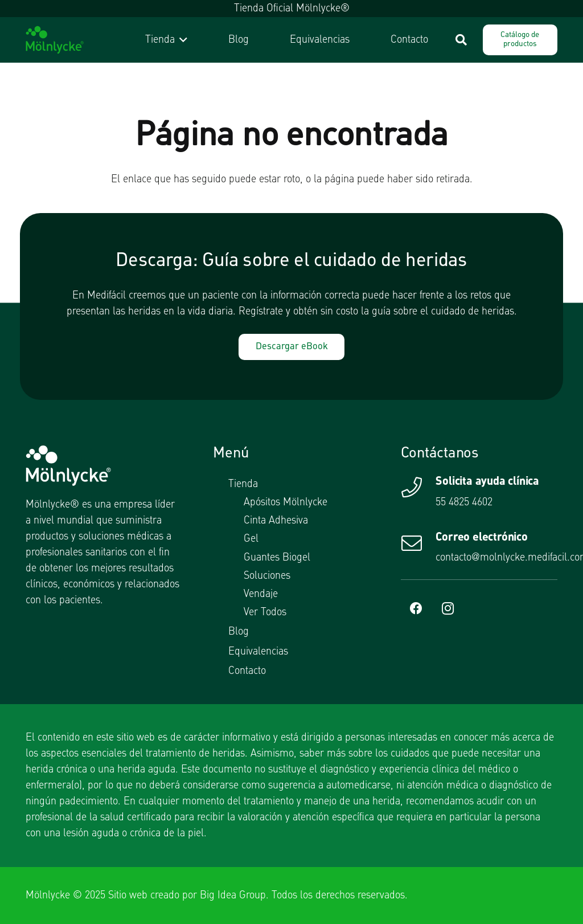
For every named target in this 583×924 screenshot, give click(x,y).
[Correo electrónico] (418, 543)
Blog (239, 632)
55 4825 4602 (464, 502)
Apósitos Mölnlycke (286, 502)
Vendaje (261, 594)
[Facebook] (416, 609)
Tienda (243, 484)
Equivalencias (258, 652)
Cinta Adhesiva (276, 521)
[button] (181, 40)
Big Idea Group (233, 896)
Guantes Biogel (277, 558)
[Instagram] (448, 609)
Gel (251, 539)
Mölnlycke (48, 896)
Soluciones (267, 576)
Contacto (247, 671)
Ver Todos (265, 612)
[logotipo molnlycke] (55, 40)
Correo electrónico (481, 537)
